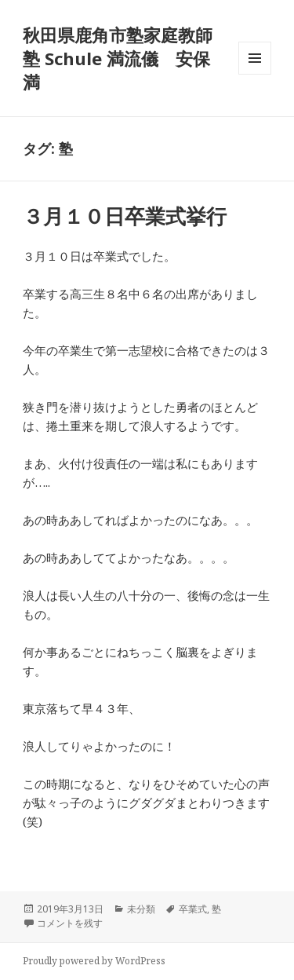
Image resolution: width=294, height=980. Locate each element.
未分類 (141, 909)
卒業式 (193, 909)
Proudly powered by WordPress (94, 961)
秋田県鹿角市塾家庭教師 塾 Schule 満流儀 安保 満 (126, 58)
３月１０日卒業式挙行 (125, 216)
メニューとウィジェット (255, 74)
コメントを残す (70, 923)
